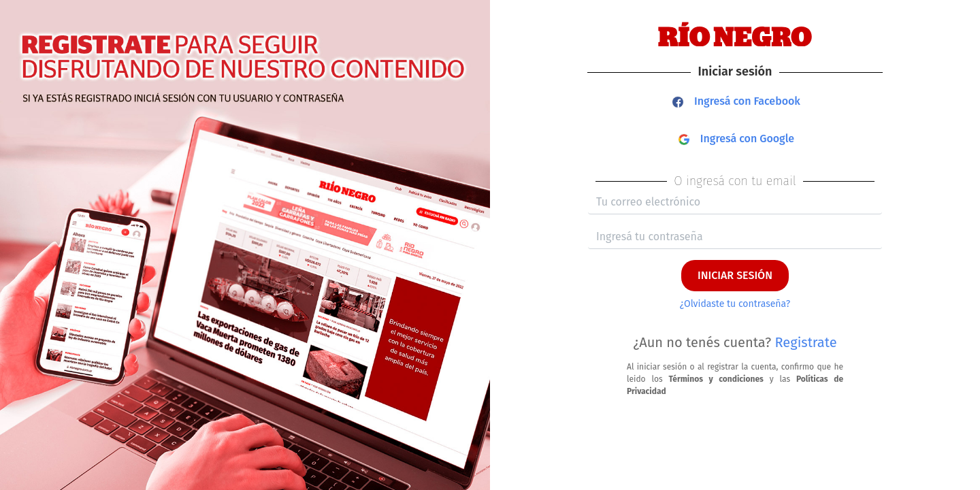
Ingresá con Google (736, 138)
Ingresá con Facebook (736, 101)
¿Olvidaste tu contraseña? (735, 304)
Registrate (806, 342)
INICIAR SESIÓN (735, 275)
